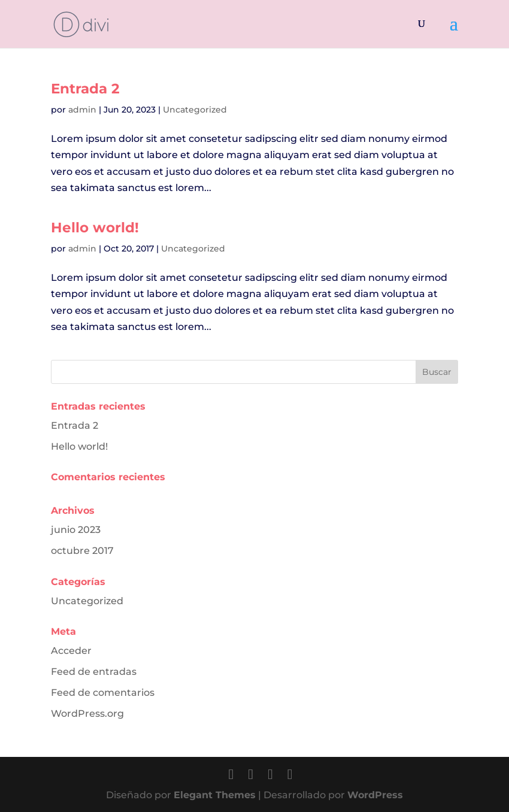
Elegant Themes (215, 795)
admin (82, 110)
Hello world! (95, 228)
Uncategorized (195, 110)
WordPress (375, 795)
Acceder (71, 651)
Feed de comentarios (103, 693)
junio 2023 (76, 530)
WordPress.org (87, 713)
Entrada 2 (85, 89)
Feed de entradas (94, 672)
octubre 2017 (82, 551)
